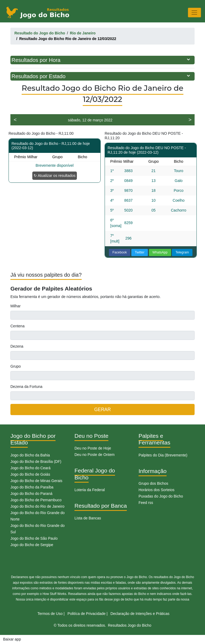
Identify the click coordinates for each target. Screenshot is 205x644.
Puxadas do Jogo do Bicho (161, 496)
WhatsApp (160, 252)
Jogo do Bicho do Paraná (31, 494)
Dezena (17, 346)
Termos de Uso (50, 614)
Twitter (140, 252)
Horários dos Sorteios (157, 490)
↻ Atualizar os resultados (55, 176)
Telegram (182, 252)
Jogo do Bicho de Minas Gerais (36, 481)
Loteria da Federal (90, 490)
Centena (17, 326)
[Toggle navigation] (194, 12)
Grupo (16, 366)
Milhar (15, 306)
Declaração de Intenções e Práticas (140, 614)
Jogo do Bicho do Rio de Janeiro (37, 506)
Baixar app (12, 639)
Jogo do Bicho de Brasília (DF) (36, 462)
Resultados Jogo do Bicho (130, 625)
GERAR (102, 410)
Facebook (120, 252)
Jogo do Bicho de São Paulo (34, 538)
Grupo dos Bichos (153, 483)
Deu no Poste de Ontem (94, 455)
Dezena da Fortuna (26, 387)
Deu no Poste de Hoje (93, 448)
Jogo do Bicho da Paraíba (32, 487)
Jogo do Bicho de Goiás (30, 474)
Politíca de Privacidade (86, 614)
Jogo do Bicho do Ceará (30, 468)
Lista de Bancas (88, 518)
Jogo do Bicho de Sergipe (32, 545)
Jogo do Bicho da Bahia (30, 455)
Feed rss (146, 503)
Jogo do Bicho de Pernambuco (36, 500)
